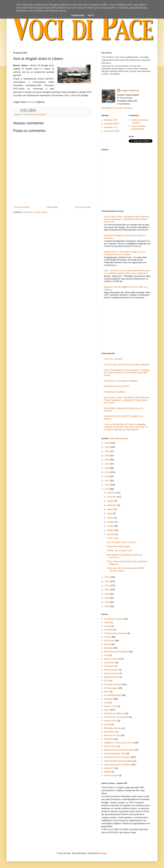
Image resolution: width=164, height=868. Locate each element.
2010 (107, 594)
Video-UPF (109, 768)
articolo (31, 102)
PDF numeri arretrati (119, 438)
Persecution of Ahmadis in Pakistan (121, 381)
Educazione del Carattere (116, 652)
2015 (107, 489)
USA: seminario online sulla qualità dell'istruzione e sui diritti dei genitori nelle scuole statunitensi (127, 272)
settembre (112, 505)
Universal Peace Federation (34, 114)
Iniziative (108, 699)
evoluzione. (109, 662)
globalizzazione (111, 677)
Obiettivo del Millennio (114, 713)
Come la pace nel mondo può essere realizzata (126, 364)
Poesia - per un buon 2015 (119, 550)
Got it (91, 15)
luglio (110, 513)
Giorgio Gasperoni (130, 90)
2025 (107, 447)
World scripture (111, 775)
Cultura (107, 637)
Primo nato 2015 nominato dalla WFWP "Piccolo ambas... (125, 569)
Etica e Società (111, 659)
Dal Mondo (109, 641)
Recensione (110, 732)
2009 (107, 598)
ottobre (111, 501)
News (107, 710)
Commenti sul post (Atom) (35, 212)
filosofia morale (111, 670)
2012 (107, 585)
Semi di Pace (110, 746)
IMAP (107, 692)
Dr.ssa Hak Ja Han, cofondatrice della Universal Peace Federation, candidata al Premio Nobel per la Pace (127, 219)
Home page (52, 207)
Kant (106, 703)
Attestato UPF (111, 120)
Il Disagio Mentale (112, 684)
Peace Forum (110, 721)
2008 (107, 602)
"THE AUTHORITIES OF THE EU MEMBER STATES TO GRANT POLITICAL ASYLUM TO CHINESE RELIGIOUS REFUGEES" (126, 427)
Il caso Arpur (113, 538)
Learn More (78, 15)
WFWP (107, 772)
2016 (107, 485)
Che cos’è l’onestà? (113, 359)
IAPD (106, 681)
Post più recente (22, 207)
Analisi (107, 626)
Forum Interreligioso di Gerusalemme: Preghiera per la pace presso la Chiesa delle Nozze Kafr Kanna (127, 373)
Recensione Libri (112, 735)
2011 (107, 590)
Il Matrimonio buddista (114, 392)
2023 (107, 456)
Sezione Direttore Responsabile (119, 750)
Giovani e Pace (111, 673)
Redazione (109, 739)
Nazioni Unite (110, 706)
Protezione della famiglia (118, 546)
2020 (107, 468)
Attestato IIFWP (112, 124)
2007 (107, 606)
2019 (107, 472)
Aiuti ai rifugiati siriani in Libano (121, 542)
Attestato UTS (111, 127)
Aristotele (108, 630)
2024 (107, 451)
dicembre (112, 493)
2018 (107, 476)
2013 (107, 581)
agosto (111, 509)
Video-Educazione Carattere (140, 121)
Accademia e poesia (114, 619)
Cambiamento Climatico (115, 633)
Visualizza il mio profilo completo (117, 108)
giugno (111, 518)
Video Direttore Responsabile (138, 128)
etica (106, 655)
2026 (107, 443)
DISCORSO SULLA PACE (116, 386)
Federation (109, 666)
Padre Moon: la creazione (116, 717)
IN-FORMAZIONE (113, 695)
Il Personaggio (111, 688)
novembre (112, 497)
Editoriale (108, 648)
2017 (107, 481)
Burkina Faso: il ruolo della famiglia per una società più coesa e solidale (125, 253)
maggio (111, 522)
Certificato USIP (112, 131)
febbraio (112, 530)
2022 (107, 460)
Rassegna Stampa (113, 728)
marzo (111, 526)
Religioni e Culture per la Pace (119, 743)
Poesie (107, 724)
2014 (107, 577)
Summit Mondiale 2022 (115, 753)
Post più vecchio (83, 207)
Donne (107, 644)
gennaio (111, 534)
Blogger (103, 853)
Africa (107, 622)
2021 (107, 464)
